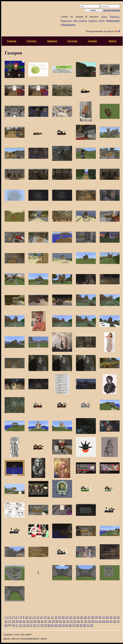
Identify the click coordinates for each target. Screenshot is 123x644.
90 (85, 625)
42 (28, 621)
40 (20, 621)
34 (115, 617)
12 (34, 617)
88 (77, 625)
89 (81, 625)
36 (6, 621)
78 (42, 625)
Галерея (92, 41)
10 (27, 617)
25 (82, 617)
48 (50, 621)
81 (52, 625)
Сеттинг (32, 41)
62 (100, 621)
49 (53, 621)
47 (46, 621)
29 (96, 617)
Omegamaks (113, 21)
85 (67, 625)
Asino (104, 17)
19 (59, 617)
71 (17, 625)
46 (42, 621)
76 (35, 625)
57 (82, 621)
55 (75, 621)
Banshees (115, 17)
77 (38, 625)
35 (118, 617)
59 (89, 621)
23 (74, 617)
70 (13, 625)
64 (107, 621)
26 (85, 617)
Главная (12, 41)
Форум (113, 41)
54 (71, 621)
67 (118, 621)
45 (39, 621)
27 (89, 617)
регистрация (112, 10)
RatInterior (69, 25)
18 (56, 617)
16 (48, 617)
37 (10, 621)
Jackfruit (93, 21)
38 (13, 621)
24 (78, 617)
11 (30, 617)
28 (93, 617)
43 (31, 621)
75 (31, 625)
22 (71, 617)
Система (72, 41)
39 (17, 621)
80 (49, 625)
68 (6, 625)
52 (64, 621)
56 (78, 621)
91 (88, 625)
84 (63, 625)
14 (41, 617)
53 (68, 621)
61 (96, 621)
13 (38, 617)
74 (27, 625)
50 (57, 621)
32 (107, 617)
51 (60, 621)
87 (74, 625)
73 (24, 625)
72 (20, 625)
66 (115, 621)
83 (60, 625)
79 (45, 625)
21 (67, 617)
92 (92, 625)
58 (86, 621)
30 (100, 617)
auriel (101, 21)
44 (35, 621)
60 (93, 621)
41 (24, 621)
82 (56, 625)
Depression (66, 21)
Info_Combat (80, 21)
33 (111, 617)
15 (45, 617)
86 (70, 625)
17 (52, 617)
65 (111, 621)
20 (63, 617)
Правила (52, 41)
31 (104, 617)
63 (104, 621)
